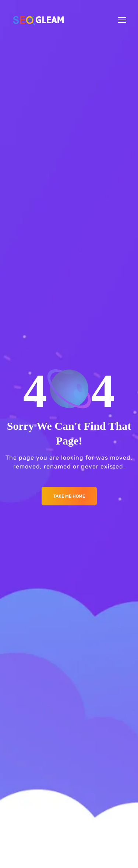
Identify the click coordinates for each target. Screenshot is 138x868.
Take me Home (69, 496)
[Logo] (38, 20)
